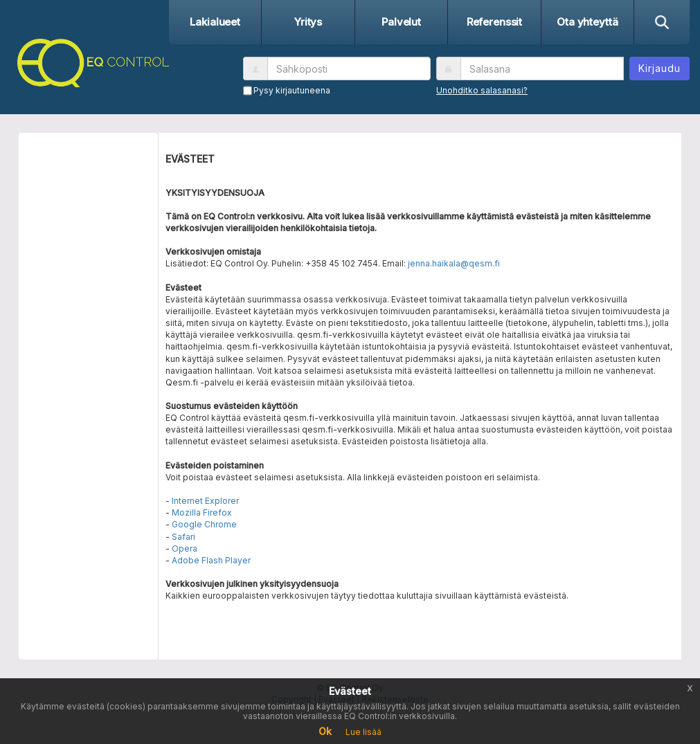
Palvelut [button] (401, 22)
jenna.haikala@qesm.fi (454, 263)
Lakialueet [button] (215, 22)
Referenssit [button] (494, 22)
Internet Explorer (205, 501)
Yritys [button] (308, 22)
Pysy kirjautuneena (292, 90)
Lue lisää (364, 732)
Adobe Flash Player (211, 560)
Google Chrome (204, 524)
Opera (185, 548)
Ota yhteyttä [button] (587, 22)
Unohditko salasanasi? (482, 90)
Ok (325, 731)
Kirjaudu (659, 68)
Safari (183, 537)
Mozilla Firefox (202, 512)
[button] (90, 61)
